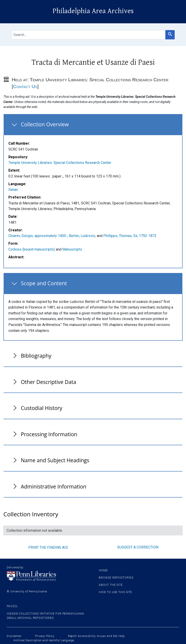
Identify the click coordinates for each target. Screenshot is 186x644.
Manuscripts (72, 249)
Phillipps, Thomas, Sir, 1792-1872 (130, 236)
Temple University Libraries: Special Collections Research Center (60, 163)
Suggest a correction (138, 547)
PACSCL (12, 606)
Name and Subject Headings (55, 460)
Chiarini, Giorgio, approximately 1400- (38, 236)
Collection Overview (45, 124)
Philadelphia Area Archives (93, 11)
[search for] (88, 35)
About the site (111, 585)
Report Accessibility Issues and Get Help (96, 636)
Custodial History (42, 408)
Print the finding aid (48, 547)
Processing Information (49, 434)
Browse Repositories (116, 578)
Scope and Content (44, 283)
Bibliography (36, 356)
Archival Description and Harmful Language (44, 640)
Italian (13, 190)
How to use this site (115, 592)
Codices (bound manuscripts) (32, 249)
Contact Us (25, 86)
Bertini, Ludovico (82, 236)
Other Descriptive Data (48, 382)
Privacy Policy (45, 636)
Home (103, 570)
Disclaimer (14, 636)
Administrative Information (54, 486)
